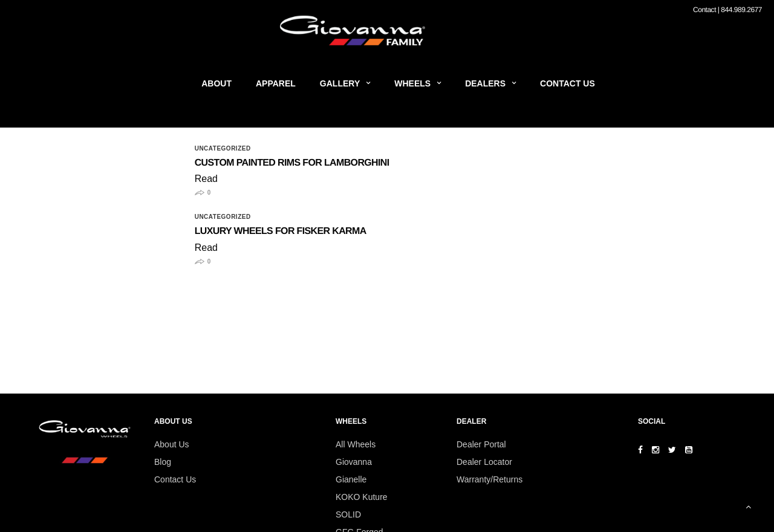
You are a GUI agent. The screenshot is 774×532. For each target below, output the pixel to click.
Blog (163, 462)
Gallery (340, 83)
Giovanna (354, 462)
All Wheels (356, 444)
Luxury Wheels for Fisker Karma (281, 231)
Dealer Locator (484, 462)
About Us (172, 444)
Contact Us (567, 83)
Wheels (412, 83)
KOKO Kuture (362, 497)
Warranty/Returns (489, 479)
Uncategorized (223, 149)
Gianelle (351, 479)
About (216, 83)
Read (206, 179)
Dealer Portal (481, 444)
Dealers (485, 83)
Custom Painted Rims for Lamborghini (292, 163)
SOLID (348, 514)
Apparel (276, 83)
